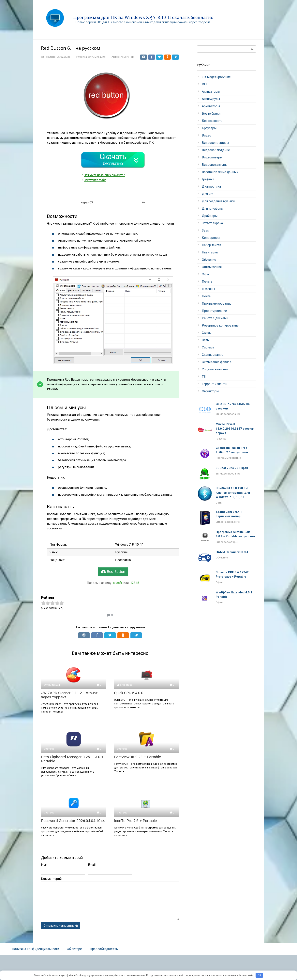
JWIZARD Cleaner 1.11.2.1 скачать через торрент (70, 695)
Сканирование (213, 355)
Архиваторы (211, 106)
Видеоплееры (212, 157)
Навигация (210, 252)
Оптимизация (97, 57)
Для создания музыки (218, 201)
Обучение (209, 260)
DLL (205, 84)
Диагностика (211, 187)
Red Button (113, 572)
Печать (207, 282)
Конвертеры (211, 238)
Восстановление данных (220, 172)
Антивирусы (211, 99)
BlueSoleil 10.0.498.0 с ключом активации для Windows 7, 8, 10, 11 (233, 493)
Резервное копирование (220, 325)
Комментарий (51, 879)
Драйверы (210, 216)
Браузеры (209, 128)
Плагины (208, 289)
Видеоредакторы (215, 165)
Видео (207, 135)
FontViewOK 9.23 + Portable (137, 757)
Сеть (205, 340)
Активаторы (211, 92)
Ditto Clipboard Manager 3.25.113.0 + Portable (72, 759)
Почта (206, 296)
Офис (206, 274)
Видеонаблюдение (216, 150)
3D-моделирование (216, 77)
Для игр (208, 194)
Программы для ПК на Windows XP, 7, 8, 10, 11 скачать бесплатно (143, 17)
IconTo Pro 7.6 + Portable (135, 821)
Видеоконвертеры (215, 143)
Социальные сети (215, 369)
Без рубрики (211, 113)
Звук (205, 230)
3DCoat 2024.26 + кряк (232, 468)
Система (208, 347)
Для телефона (212, 209)
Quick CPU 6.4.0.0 (129, 693)
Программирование (217, 304)
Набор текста (211, 245)
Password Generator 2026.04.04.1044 (73, 821)
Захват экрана (212, 223)
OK (259, 975)
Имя (44, 865)
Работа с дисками (215, 318)
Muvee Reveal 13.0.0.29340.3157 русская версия (235, 429)
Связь (206, 333)
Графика (208, 179)
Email (92, 865)
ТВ (204, 377)
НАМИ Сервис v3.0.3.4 (232, 552)
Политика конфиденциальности (35, 949)
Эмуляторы (210, 391)
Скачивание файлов (217, 362)
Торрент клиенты (215, 384)
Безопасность (212, 121)
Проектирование (214, 311)
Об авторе (74, 949)
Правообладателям (104, 949)
